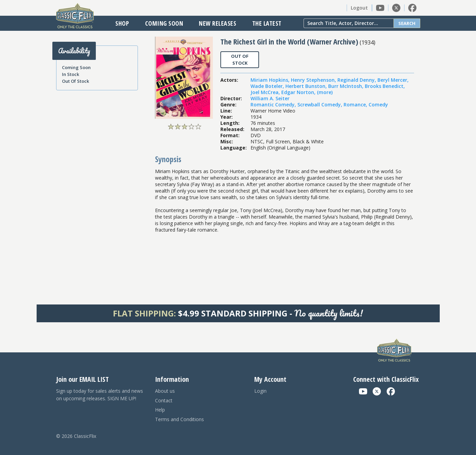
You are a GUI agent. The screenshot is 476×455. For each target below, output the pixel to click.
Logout (359, 8)
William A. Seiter (270, 98)
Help (160, 410)
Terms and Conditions (179, 419)
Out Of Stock (75, 81)
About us (165, 391)
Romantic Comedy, (274, 105)
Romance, (356, 105)
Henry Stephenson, (314, 80)
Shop (122, 23)
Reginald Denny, (357, 80)
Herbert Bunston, (307, 86)
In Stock (70, 74)
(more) (325, 92)
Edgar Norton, (299, 92)
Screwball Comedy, (320, 105)
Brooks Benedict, (385, 86)
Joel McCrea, (266, 92)
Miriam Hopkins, (271, 80)
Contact (164, 400)
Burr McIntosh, (346, 86)
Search (407, 23)
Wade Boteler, (268, 86)
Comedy (378, 105)
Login (260, 391)
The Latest (267, 23)
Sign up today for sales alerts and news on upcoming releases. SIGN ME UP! (100, 395)
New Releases (217, 23)
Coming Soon (164, 23)
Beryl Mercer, (393, 80)
